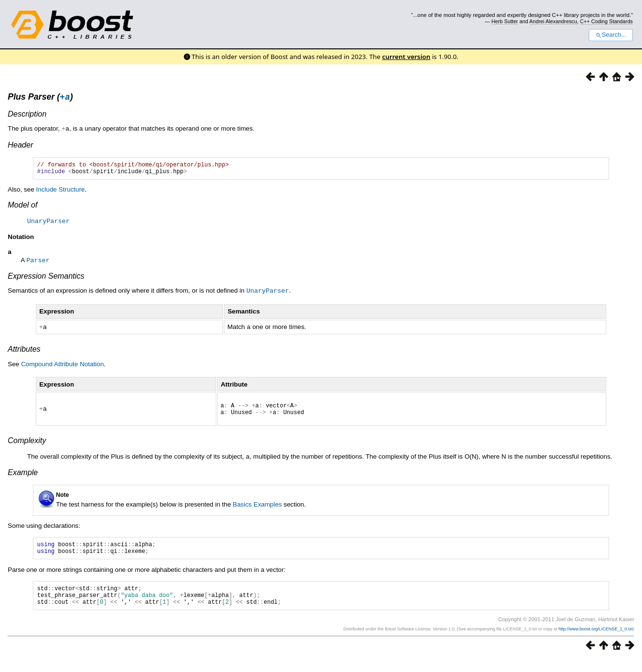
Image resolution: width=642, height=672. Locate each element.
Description (27, 115)
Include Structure (61, 193)
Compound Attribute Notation (62, 367)
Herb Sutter (505, 21)
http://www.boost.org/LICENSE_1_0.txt (596, 642)
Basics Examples (257, 510)
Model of (22, 209)
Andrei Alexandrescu (553, 21)
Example (23, 478)
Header (20, 146)
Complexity (27, 446)
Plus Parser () (40, 98)
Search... (611, 35)
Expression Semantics (46, 280)
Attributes (24, 352)
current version (406, 57)
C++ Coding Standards (606, 21)
